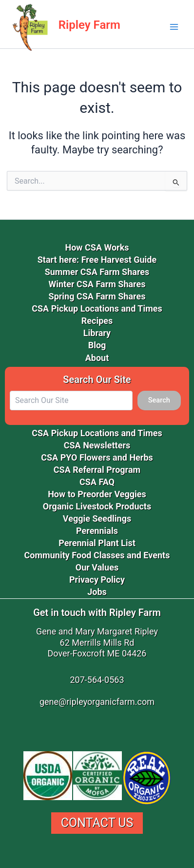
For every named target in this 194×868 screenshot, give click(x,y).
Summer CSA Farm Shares (97, 272)
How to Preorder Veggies (97, 494)
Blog (97, 345)
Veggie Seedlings (97, 519)
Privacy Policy (97, 580)
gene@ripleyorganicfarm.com (97, 702)
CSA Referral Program (97, 470)
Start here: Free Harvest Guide (97, 260)
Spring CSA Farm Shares (97, 296)
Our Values (97, 567)
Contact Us (97, 823)
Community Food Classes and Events (97, 555)
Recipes (97, 321)
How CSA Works (97, 247)
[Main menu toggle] (174, 27)
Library (97, 333)
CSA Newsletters (97, 445)
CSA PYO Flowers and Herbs (97, 457)
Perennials (97, 531)
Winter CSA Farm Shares (97, 284)
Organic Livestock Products (97, 506)
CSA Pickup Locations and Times (97, 308)
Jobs (97, 592)
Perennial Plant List (97, 543)
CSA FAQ (97, 482)
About (97, 358)
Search (159, 400)
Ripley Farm (89, 25)
